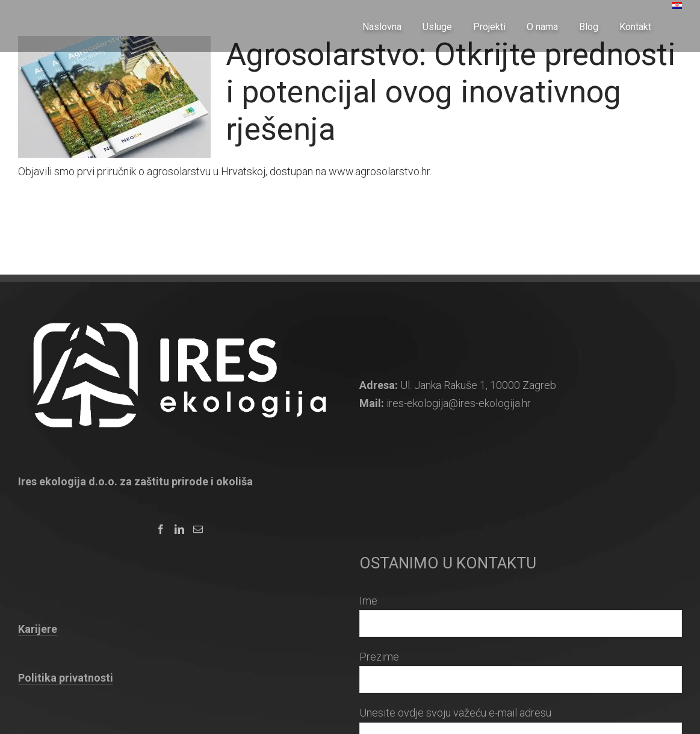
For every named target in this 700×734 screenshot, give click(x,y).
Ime (368, 601)
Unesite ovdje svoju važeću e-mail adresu (455, 713)
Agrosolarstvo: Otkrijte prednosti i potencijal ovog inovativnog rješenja (451, 92)
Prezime (379, 657)
